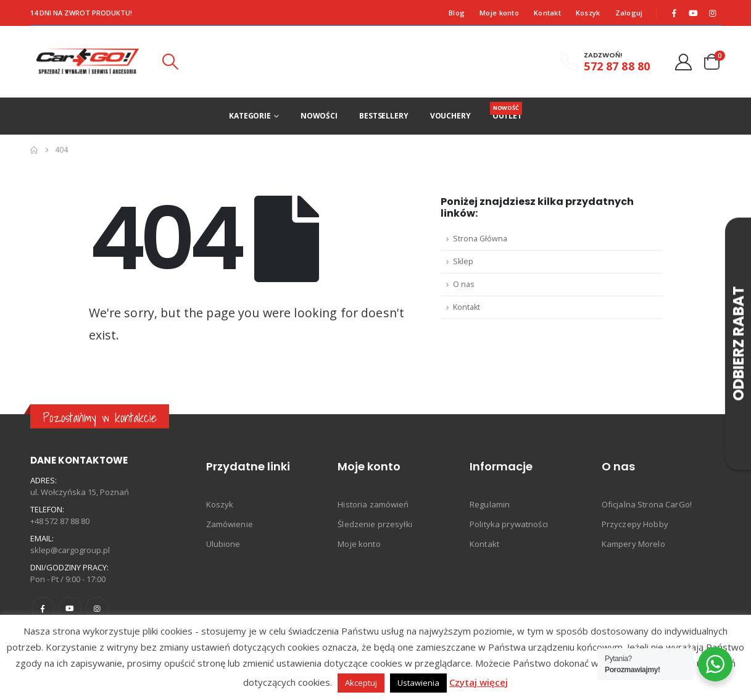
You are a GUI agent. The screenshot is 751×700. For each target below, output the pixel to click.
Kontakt (547, 13)
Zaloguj (629, 13)
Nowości (319, 116)
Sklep (463, 261)
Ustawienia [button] (418, 683)
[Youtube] (693, 13)
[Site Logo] (88, 62)
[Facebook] (674, 13)
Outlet (507, 111)
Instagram (97, 608)
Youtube (70, 608)
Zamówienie (230, 524)
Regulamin (490, 504)
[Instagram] (712, 13)
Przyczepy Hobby (635, 524)
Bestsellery (384, 116)
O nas (464, 284)
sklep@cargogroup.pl (70, 550)
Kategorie (250, 116)
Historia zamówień (373, 504)
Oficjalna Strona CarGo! (647, 504)
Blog (457, 13)
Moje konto (499, 13)
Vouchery (450, 116)
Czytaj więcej (479, 682)
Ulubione (223, 544)
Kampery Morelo (633, 544)
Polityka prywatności (509, 524)
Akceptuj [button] (361, 683)
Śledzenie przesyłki (375, 524)
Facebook (43, 608)
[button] (170, 62)
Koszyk (588, 13)
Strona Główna (480, 239)
